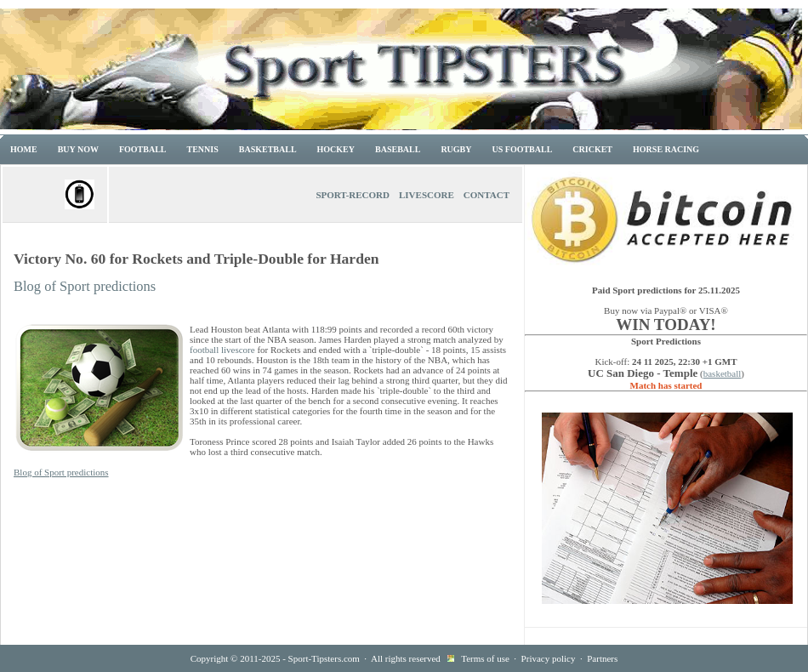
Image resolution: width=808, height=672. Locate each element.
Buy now (78, 149)
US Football (523, 149)
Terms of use (485, 658)
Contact (487, 195)
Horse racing (666, 149)
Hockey (336, 149)
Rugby (456, 149)
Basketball (268, 149)
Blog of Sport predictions (85, 286)
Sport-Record (353, 195)
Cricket (592, 149)
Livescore (427, 195)
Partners (602, 658)
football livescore (222, 350)
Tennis (203, 149)
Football (143, 149)
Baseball (398, 149)
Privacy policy (549, 658)
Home (24, 149)
